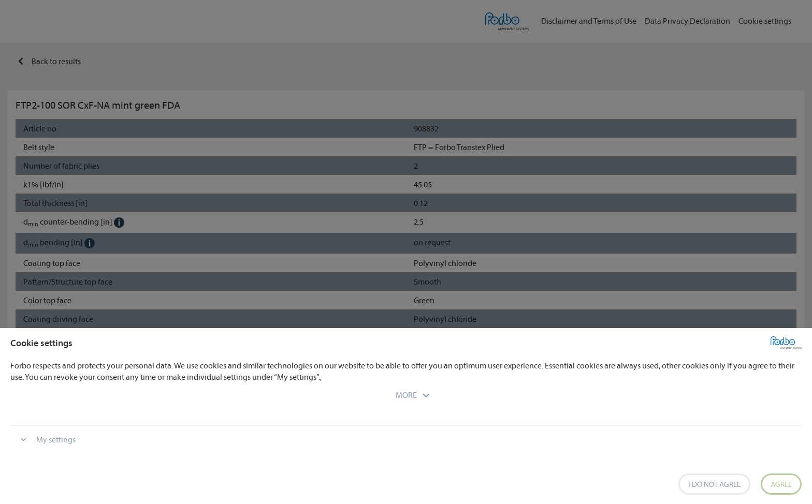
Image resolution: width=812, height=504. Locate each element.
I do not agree (714, 484)
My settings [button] (56, 439)
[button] (406, 395)
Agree (781, 484)
